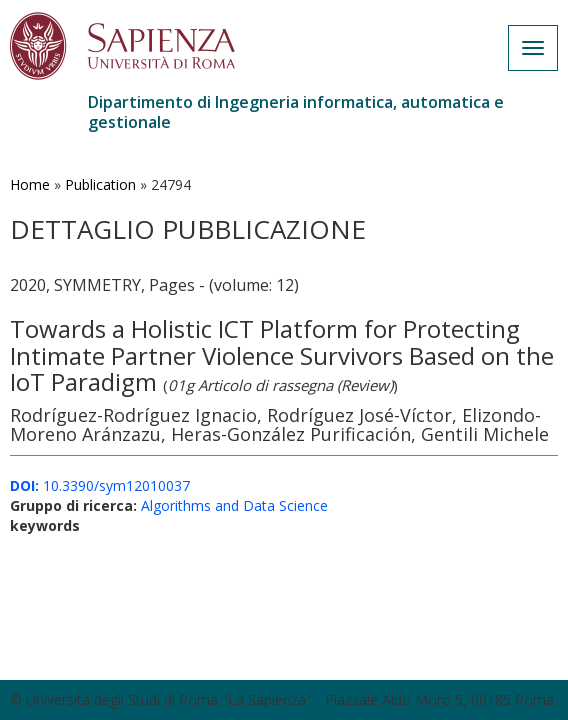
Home (30, 184)
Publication (100, 184)
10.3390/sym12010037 (100, 485)
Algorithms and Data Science (234, 505)
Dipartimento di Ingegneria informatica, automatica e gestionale (296, 112)
